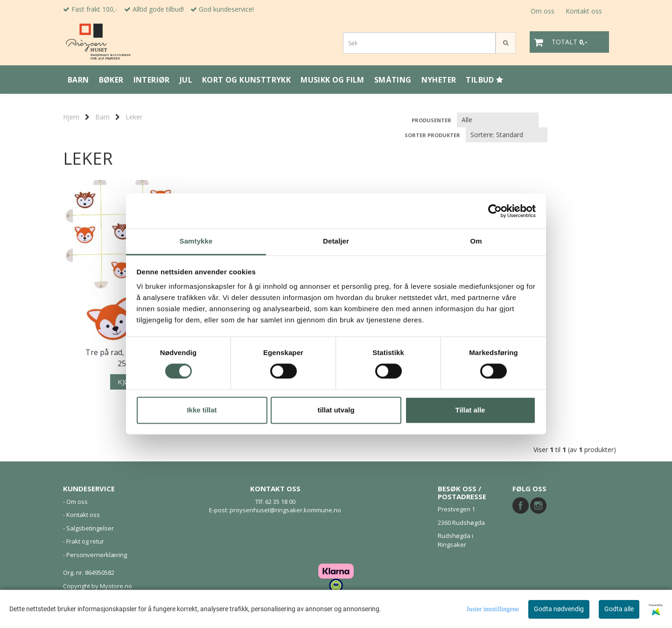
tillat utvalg (336, 410)
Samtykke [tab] (196, 241)
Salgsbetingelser (90, 528)
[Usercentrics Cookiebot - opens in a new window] (495, 211)
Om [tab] (476, 241)
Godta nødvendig (559, 609)
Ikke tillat (202, 410)
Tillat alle (470, 410)
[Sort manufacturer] (498, 120)
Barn (102, 117)
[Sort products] (507, 135)
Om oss (542, 11)
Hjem (71, 117)
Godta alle (619, 609)
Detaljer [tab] (336, 241)
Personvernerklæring (97, 555)
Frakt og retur (85, 541)
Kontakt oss (584, 11)
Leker (134, 117)
